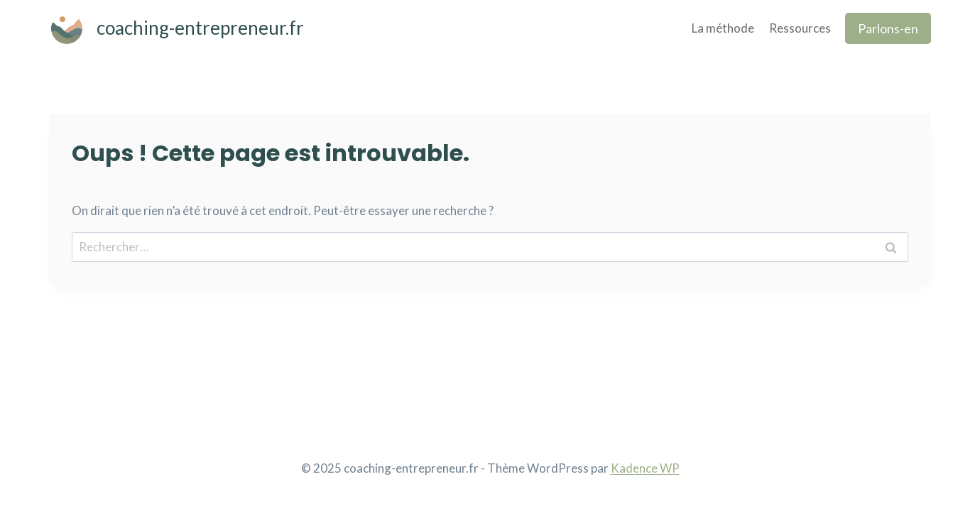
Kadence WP (645, 468)
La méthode (723, 28)
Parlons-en (888, 28)
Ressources (800, 28)
